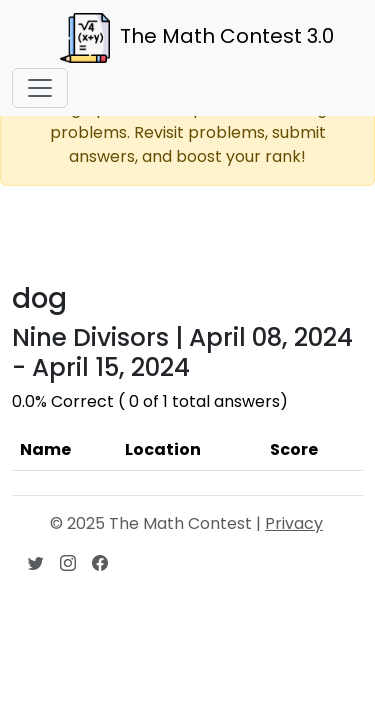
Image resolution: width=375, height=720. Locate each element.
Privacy (294, 523)
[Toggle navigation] (40, 88)
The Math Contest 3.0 (197, 38)
